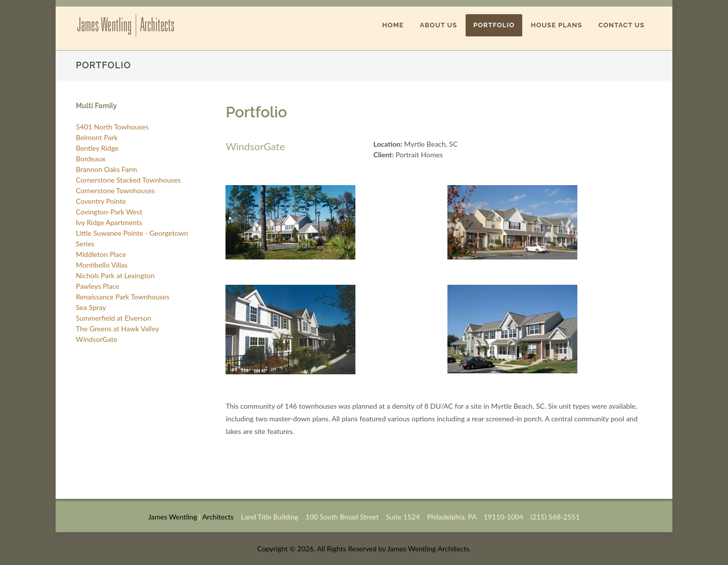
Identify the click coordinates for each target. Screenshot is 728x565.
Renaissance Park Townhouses (123, 297)
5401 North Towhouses (112, 127)
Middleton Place (101, 254)
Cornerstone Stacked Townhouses (128, 180)
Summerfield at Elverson (113, 318)
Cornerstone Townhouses (115, 190)
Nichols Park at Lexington (115, 275)
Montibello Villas (102, 265)
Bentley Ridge (97, 148)
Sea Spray (91, 307)
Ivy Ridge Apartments (109, 222)
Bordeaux (91, 159)
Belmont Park (97, 137)
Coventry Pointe (101, 201)
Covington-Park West (109, 212)
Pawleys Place (98, 286)
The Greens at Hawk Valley (118, 329)
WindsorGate (97, 339)
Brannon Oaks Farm (106, 169)
